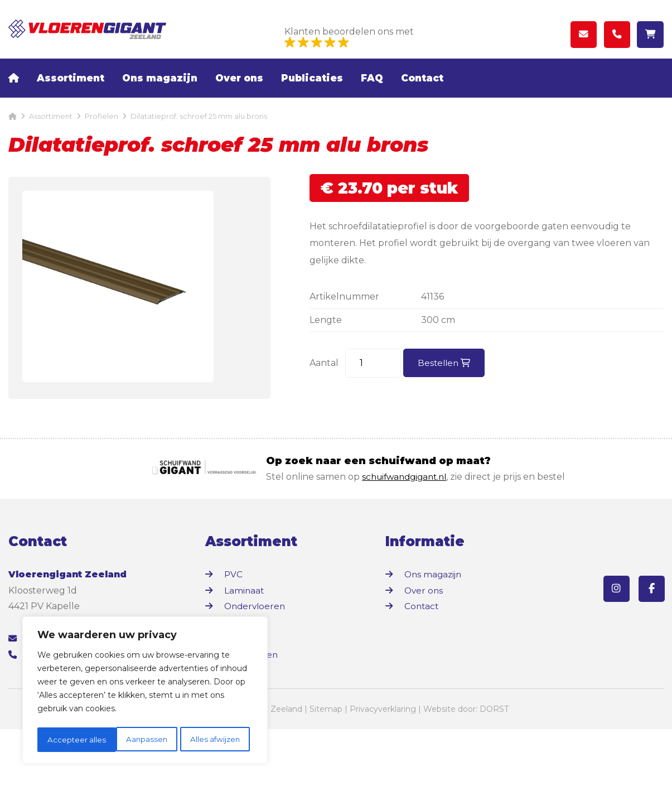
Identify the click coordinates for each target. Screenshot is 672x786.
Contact (422, 92)
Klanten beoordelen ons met (349, 38)
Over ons (239, 92)
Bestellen (445, 377)
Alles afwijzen (136, 740)
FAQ (372, 92)
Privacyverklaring (383, 766)
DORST (494, 766)
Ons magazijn (160, 92)
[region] (145, 692)
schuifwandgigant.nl (408, 534)
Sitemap (326, 766)
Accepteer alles (214, 740)
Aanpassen (67, 740)
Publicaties (312, 92)
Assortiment (71, 92)
